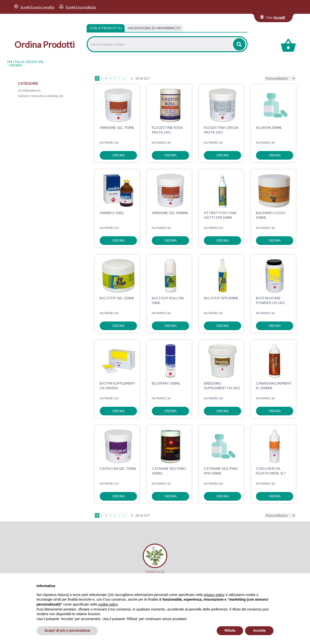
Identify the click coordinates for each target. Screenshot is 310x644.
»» (124, 78)
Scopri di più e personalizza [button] (67, 630)
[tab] (154, 28)
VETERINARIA (29, 91)
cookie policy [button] (108, 604)
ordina (118, 155)
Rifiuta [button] (230, 630)
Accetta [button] (259, 630)
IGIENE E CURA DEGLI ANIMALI (41, 96)
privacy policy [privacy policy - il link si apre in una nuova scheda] (214, 595)
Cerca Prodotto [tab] (106, 28)
